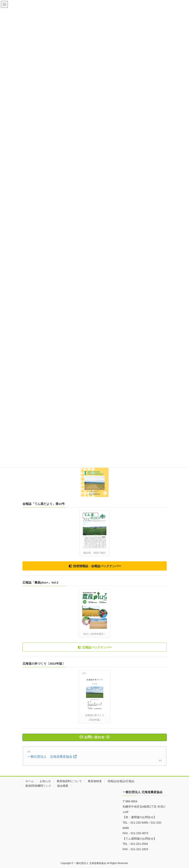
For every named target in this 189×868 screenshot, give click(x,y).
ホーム (30, 781)
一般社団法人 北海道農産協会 (50, 757)
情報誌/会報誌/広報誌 (121, 781)
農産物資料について (69, 781)
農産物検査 (95, 781)
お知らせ (45, 781)
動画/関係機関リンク (38, 786)
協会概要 (63, 786)
